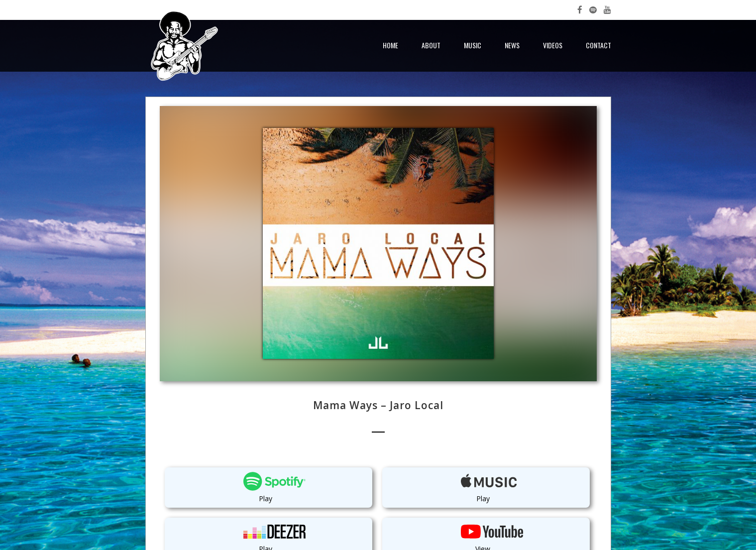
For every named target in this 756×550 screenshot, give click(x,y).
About (431, 45)
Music (473, 45)
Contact (598, 45)
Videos (553, 45)
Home (390, 45)
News (512, 45)
